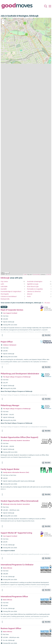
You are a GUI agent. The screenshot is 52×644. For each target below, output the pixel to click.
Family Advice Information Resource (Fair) (16, 472)
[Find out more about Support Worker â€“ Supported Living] (2, 558)
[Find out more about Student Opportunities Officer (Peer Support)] (2, 463)
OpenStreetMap (36, 275)
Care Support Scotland (10, 313)
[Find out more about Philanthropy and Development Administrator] (2, 399)
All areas (47, 303)
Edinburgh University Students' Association (16, 441)
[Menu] (50, 6)
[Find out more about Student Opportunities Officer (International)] (2, 526)
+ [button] (3, 20)
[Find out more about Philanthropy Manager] (2, 431)
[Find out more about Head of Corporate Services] (2, 335)
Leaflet (25, 275)
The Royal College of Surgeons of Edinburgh (17, 377)
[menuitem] (13, 282)
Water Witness (8, 568)
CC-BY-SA (48, 275)
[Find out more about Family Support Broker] (2, 495)
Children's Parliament (10, 345)
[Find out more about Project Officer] (2, 367)
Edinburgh (5, 278)
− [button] (3, 23)
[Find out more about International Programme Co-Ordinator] (2, 590)
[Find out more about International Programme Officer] (2, 622)
